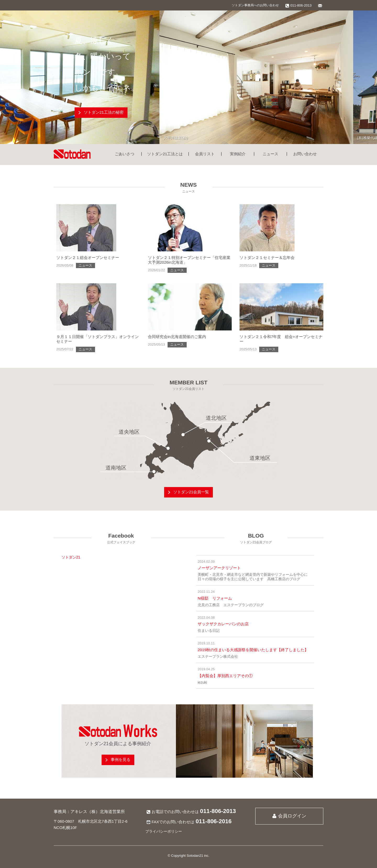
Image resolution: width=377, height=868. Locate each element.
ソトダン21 (71, 557)
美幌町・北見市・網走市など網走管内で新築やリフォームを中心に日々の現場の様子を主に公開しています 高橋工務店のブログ (253, 577)
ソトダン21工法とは (165, 154)
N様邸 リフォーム (215, 598)
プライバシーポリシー (164, 831)
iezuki (202, 682)
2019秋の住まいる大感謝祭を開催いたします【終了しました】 (253, 650)
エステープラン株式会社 (218, 656)
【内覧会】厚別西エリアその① (225, 676)
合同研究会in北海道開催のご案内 (177, 337)
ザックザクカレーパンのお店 (223, 624)
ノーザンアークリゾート (219, 568)
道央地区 (129, 432)
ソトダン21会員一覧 (191, 492)
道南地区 (116, 468)
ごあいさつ (124, 154)
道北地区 (216, 418)
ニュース (270, 154)
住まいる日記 (209, 631)
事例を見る (121, 759)
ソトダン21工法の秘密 (104, 112)
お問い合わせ (305, 154)
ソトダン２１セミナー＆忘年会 (267, 258)
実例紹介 (238, 154)
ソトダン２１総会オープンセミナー (88, 258)
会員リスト (205, 154)
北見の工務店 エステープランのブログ (231, 605)
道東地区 (260, 458)
